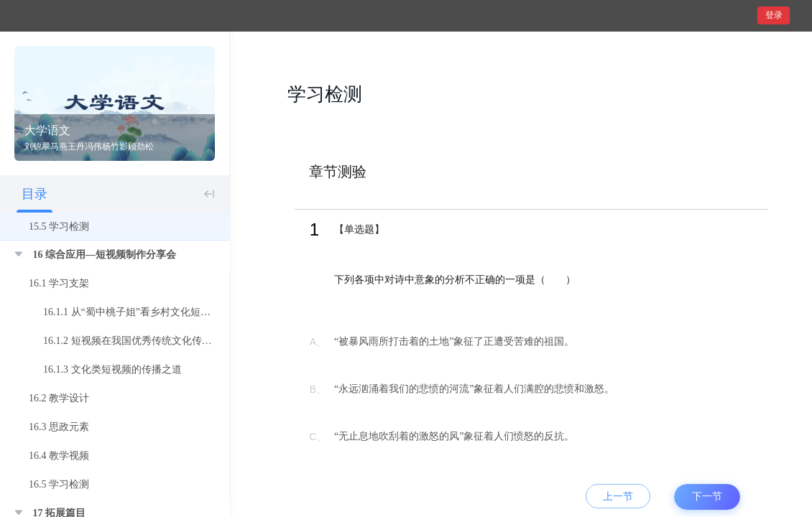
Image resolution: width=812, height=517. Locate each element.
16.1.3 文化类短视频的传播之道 (112, 369)
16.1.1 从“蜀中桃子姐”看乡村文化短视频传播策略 (152, 312)
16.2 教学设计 (59, 398)
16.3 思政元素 (59, 427)
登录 (774, 15)
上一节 (618, 497)
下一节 (707, 497)
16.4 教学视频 (59, 456)
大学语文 (47, 130)
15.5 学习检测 (59, 227)
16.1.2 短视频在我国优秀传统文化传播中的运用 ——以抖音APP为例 (193, 341)
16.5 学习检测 (59, 484)
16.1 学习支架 (59, 283)
